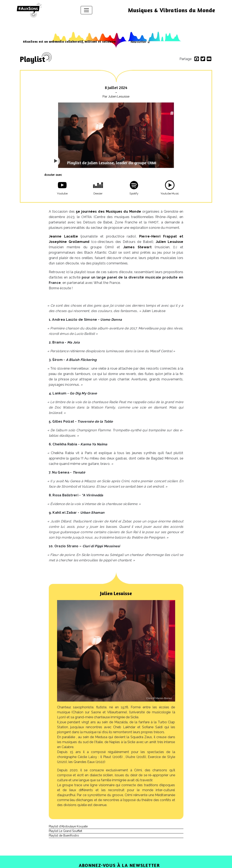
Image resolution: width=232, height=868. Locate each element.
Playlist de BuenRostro (64, 835)
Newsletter (139, 42)
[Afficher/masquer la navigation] (86, 10)
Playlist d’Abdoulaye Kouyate (68, 826)
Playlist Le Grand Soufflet (65, 831)
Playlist (32, 59)
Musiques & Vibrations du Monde (172, 10)
